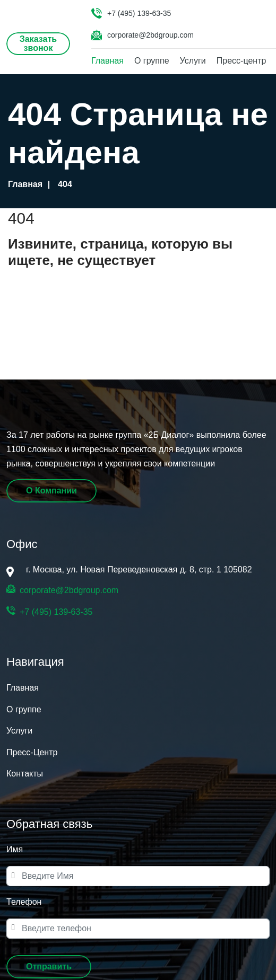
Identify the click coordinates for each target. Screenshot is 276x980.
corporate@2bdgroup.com (150, 35)
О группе (152, 61)
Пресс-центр (241, 61)
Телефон (24, 902)
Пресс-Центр (32, 752)
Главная (107, 61)
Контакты (25, 774)
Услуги (193, 61)
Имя (15, 849)
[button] (49, 967)
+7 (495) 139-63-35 (139, 13)
